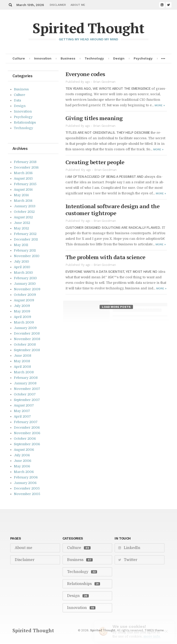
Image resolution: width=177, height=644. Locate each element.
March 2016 (23, 173)
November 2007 (27, 389)
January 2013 (25, 206)
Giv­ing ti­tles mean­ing (94, 118)
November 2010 (27, 256)
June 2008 (22, 356)
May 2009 (22, 311)
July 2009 (22, 306)
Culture (19, 58)
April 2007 (22, 416)
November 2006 (27, 433)
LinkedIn (132, 548)
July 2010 (21, 261)
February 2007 (26, 422)
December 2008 (27, 333)
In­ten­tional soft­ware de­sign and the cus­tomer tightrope (112, 210)
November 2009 (27, 289)
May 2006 (22, 466)
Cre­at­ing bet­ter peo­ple (95, 162)
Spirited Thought (88, 28)
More (160, 105)
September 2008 (27, 350)
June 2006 (23, 461)
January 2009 (25, 328)
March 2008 (24, 372)
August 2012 (23, 217)
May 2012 (21, 228)
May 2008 (22, 361)
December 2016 (26, 167)
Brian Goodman (104, 82)
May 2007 (22, 411)
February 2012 (25, 234)
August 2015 (23, 178)
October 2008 (25, 344)
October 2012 (24, 212)
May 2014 (21, 195)
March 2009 (24, 322)
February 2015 (25, 184)
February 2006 (26, 477)
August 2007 (24, 405)
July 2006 (22, 455)
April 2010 (22, 267)
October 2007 (25, 394)
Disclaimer (58, 5)
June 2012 (22, 223)
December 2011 (26, 239)
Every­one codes (85, 74)
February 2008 (26, 378)
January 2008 (25, 383)
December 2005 (27, 488)
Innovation (43, 58)
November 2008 (27, 339)
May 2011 (21, 245)
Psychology (143, 58)
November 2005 (27, 494)
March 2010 (23, 273)
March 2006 (24, 472)
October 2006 (25, 439)
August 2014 (23, 190)
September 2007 (27, 400)
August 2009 (24, 300)
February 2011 (25, 250)
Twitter (131, 560)
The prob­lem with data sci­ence (105, 257)
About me (78, 5)
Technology (94, 58)
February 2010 (25, 278)
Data (17, 100)
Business (68, 58)
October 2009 (25, 295)
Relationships (25, 122)
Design (119, 58)
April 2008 (22, 367)
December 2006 (27, 427)
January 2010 (25, 284)
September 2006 (27, 444)
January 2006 (25, 483)
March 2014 (23, 201)
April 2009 (22, 317)
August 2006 (24, 450)
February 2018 (25, 162)
